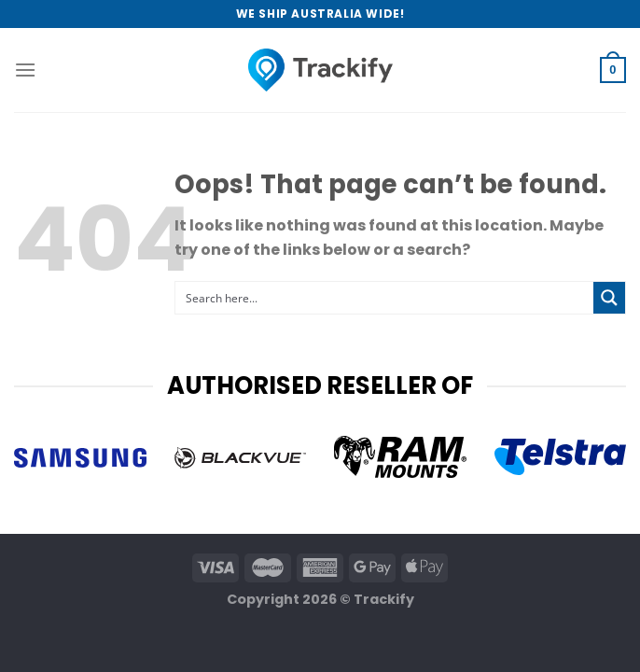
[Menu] (25, 70)
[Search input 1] (386, 298)
